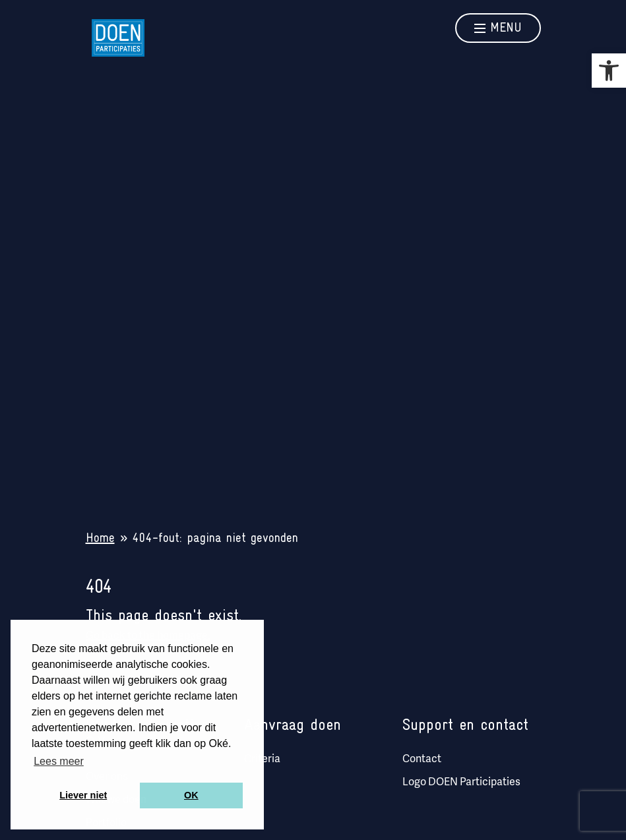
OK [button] (191, 795)
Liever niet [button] (83, 795)
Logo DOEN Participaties (461, 783)
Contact (422, 760)
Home (100, 539)
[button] (609, 71)
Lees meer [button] (59, 761)
